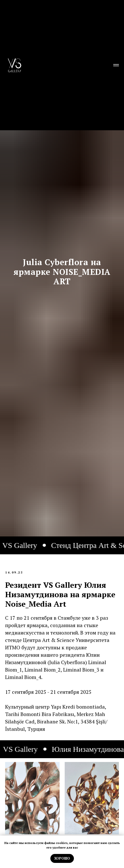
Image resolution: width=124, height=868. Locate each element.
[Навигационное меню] (116, 65)
